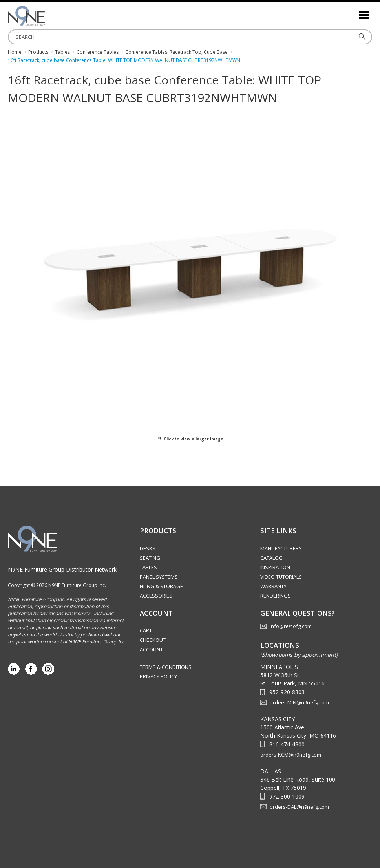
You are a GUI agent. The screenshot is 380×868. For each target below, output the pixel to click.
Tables (148, 567)
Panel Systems (159, 577)
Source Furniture (47, 16)
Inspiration (275, 567)
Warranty (273, 586)
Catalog (271, 558)
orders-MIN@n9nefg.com (299, 702)
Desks (148, 548)
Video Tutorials (281, 577)
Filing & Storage (161, 586)
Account (151, 649)
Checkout (153, 640)
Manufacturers (281, 548)
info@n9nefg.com (291, 626)
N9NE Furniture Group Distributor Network (62, 569)
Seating (150, 558)
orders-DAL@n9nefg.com (299, 807)
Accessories (156, 596)
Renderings (276, 596)
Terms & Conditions (166, 667)
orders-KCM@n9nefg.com (291, 755)
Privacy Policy (158, 676)
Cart (146, 630)
